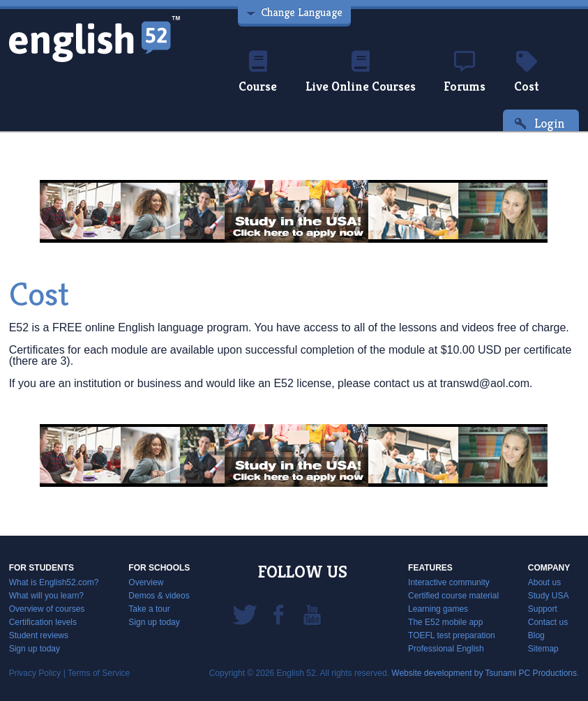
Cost (527, 73)
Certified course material (453, 596)
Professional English (446, 649)
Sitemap (543, 649)
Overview (146, 582)
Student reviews (39, 635)
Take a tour (149, 609)
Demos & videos (159, 596)
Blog (536, 635)
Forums (465, 73)
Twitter (245, 614)
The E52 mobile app (445, 622)
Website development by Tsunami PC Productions (484, 673)
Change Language (302, 12)
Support (543, 609)
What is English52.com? (54, 582)
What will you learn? (46, 596)
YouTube (312, 614)
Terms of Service (99, 673)
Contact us (548, 622)
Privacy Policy (35, 673)
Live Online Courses (361, 73)
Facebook (278, 614)
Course (258, 73)
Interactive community (449, 582)
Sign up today (35, 649)
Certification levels (43, 622)
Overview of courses (47, 609)
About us (544, 582)
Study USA (549, 596)
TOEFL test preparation (452, 635)
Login (550, 123)
